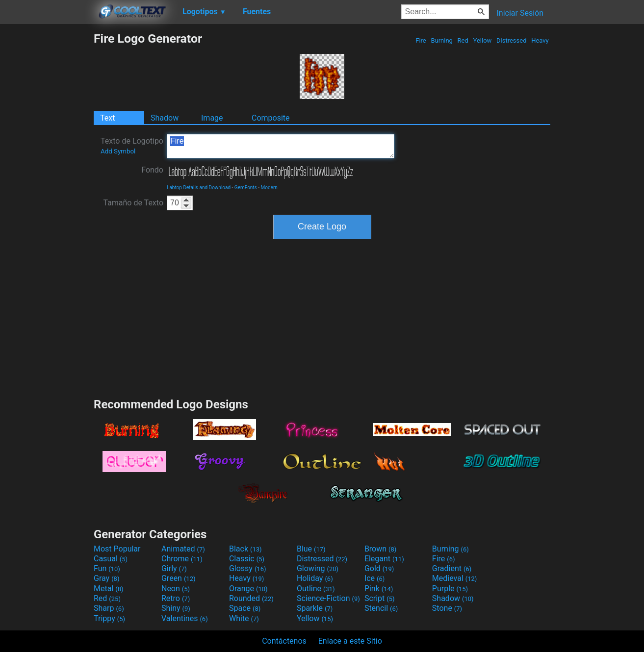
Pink (379, 589)
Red (463, 40)
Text (107, 118)
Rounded (251, 598)
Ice (374, 578)
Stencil (381, 608)
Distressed (512, 40)
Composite (271, 118)
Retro (176, 598)
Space (245, 608)
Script (380, 598)
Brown (380, 549)
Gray (106, 578)
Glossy (248, 568)
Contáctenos (284, 641)
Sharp (109, 608)
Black (245, 549)
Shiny (176, 608)
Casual (111, 559)
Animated (183, 549)
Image (212, 118)
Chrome (182, 559)
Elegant (384, 559)
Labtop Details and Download (199, 188)
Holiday (315, 578)
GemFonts (246, 188)
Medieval (455, 578)
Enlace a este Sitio (350, 641)
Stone (447, 608)
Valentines (185, 618)
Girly (174, 568)
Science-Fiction (328, 598)
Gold (379, 568)
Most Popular (117, 549)
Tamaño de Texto (133, 203)
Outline (316, 589)
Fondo (152, 170)
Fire (421, 40)
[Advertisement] (47, 178)
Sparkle (315, 608)
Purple (450, 589)
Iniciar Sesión (520, 13)
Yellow (482, 40)
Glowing (318, 568)
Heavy (540, 40)
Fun (107, 568)
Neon (176, 589)
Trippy (109, 618)
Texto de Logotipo (132, 146)
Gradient (452, 568)
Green (179, 578)
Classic (247, 559)
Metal (109, 589)
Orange (248, 589)
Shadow (165, 118)
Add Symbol (118, 151)
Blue (311, 549)
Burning (442, 40)
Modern (269, 188)
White (244, 618)
